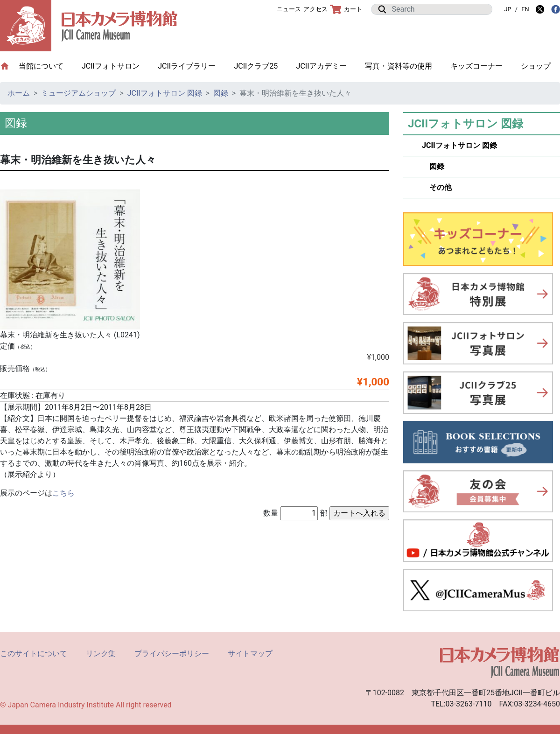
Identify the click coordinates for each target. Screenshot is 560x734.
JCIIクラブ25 (256, 66)
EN (525, 9)
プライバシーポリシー (172, 654)
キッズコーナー (476, 66)
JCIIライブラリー (187, 66)
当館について (46, 66)
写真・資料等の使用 (399, 66)
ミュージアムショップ (78, 93)
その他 (437, 187)
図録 (221, 93)
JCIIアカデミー (322, 66)
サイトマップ (250, 654)
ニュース (289, 9)
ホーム (19, 93)
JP (507, 9)
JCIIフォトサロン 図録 (165, 93)
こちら (63, 493)
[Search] (439, 9)
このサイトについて (34, 654)
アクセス (315, 9)
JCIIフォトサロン (111, 66)
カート (346, 9)
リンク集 (101, 654)
